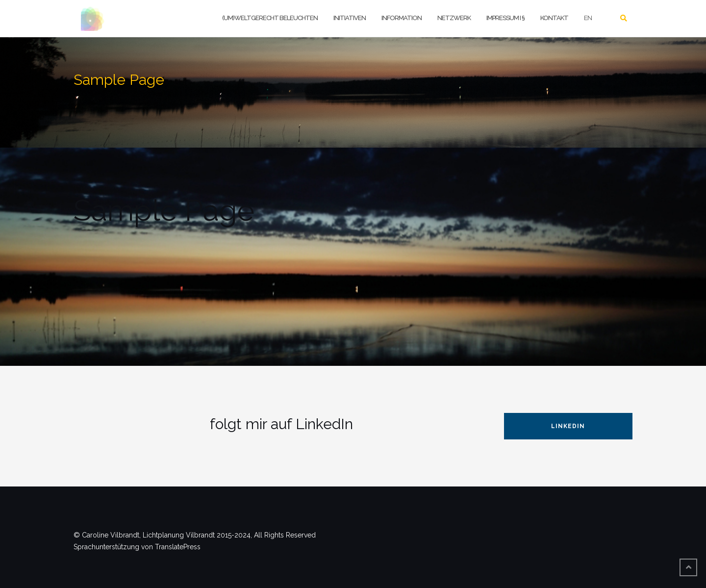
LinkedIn (568, 426)
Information (402, 18)
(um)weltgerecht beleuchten (270, 18)
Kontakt (554, 18)
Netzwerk (454, 18)
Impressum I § (505, 18)
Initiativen (350, 18)
